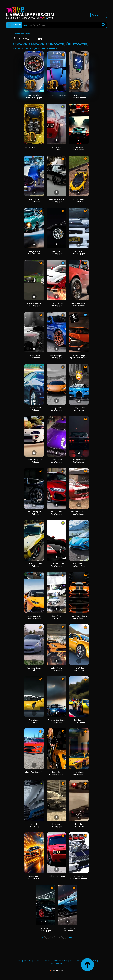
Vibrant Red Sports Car (34, 772)
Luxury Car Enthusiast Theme (57, 773)
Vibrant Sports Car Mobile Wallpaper (34, 617)
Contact (18, 960)
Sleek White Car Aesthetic (56, 617)
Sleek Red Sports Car (57, 876)
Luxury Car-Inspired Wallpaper (79, 96)
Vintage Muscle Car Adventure (34, 253)
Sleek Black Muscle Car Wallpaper (57, 200)
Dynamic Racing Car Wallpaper (34, 877)
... (67, 938)
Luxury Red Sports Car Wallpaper (56, 565)
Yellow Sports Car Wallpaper (56, 669)
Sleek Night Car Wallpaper (45, 929)
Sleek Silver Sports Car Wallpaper (34, 357)
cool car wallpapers (77, 44)
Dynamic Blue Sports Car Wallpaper (56, 721)
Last (71, 938)
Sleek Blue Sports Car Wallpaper (57, 357)
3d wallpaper (21, 44)
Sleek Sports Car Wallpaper (56, 253)
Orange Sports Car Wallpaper (56, 409)
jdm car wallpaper (23, 48)
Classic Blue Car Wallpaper (34, 200)
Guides (59, 963)
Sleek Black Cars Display (79, 825)
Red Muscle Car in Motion (56, 148)
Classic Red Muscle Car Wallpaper (79, 305)
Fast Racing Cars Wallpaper (79, 721)
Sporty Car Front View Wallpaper (79, 253)
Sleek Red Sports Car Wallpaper (57, 305)
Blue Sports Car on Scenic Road (79, 565)
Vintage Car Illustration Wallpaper (79, 877)
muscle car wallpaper (45, 48)
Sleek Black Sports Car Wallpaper (34, 513)
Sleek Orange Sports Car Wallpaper (79, 617)
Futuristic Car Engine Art (34, 147)
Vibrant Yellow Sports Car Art (79, 669)
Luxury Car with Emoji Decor (79, 409)
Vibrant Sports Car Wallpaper (79, 773)
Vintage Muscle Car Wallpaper (79, 148)
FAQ (52, 963)
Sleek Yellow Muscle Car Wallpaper (34, 565)
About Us (28, 960)
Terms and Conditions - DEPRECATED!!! (51, 960)
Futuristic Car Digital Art (57, 95)
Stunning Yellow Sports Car (79, 200)
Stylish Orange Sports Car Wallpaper (79, 357)
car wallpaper (37, 44)
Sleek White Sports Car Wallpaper (34, 461)
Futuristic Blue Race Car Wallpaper (34, 96)
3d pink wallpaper (56, 44)
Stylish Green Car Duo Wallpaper (34, 305)
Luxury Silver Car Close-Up (34, 825)
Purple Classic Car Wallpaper (56, 461)
